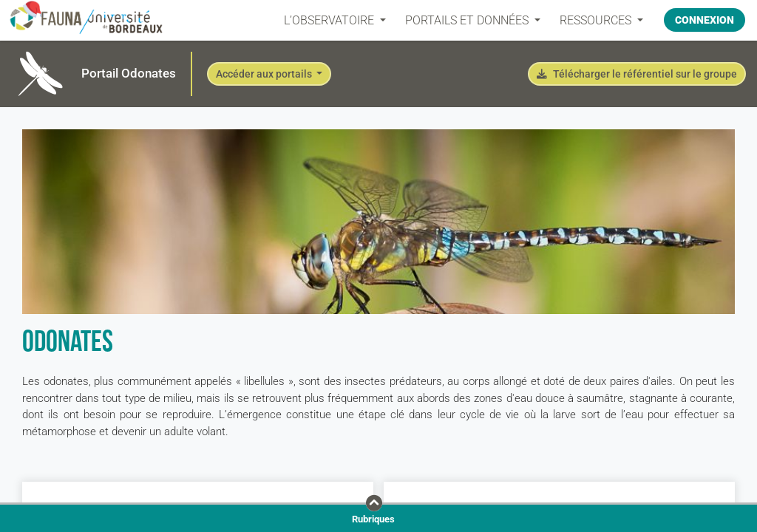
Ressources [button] (597, 20)
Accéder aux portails (265, 74)
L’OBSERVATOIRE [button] (330, 20)
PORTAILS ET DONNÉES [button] (468, 20)
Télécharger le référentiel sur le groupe (637, 74)
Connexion (705, 20)
